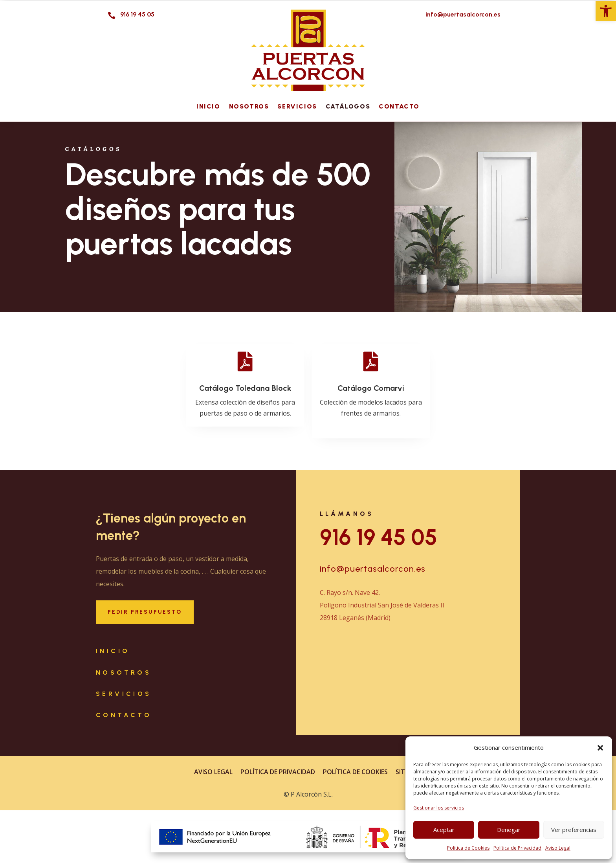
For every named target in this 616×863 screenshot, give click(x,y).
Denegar (509, 830)
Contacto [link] (399, 106)
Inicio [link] (208, 106)
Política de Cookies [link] (468, 848)
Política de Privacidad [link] (517, 848)
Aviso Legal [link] (558, 848)
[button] (600, 748)
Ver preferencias (574, 830)
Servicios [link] (297, 106)
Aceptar (444, 830)
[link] (606, 11)
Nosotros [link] (249, 106)
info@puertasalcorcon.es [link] (373, 569)
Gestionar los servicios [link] (439, 808)
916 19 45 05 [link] (379, 537)
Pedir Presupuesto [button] (145, 612)
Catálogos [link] (348, 106)
